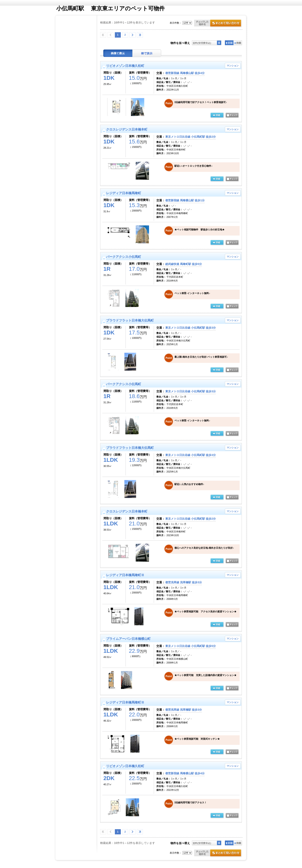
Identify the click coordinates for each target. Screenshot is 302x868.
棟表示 (147, 53)
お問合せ (218, 24)
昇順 (229, 43)
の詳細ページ (217, 115)
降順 (238, 43)
